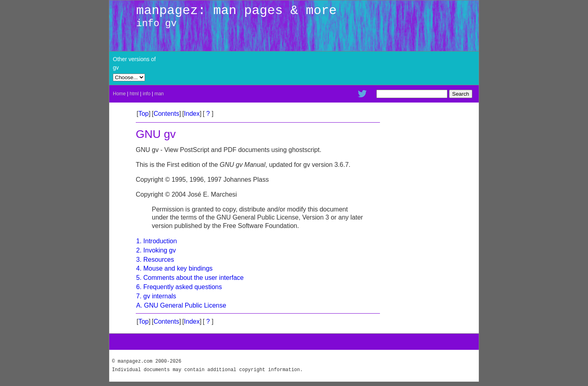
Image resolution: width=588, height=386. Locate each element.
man (159, 94)
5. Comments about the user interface (190, 278)
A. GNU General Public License (181, 305)
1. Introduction (156, 241)
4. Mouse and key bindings (174, 268)
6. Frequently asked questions (179, 287)
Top (143, 114)
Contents (166, 114)
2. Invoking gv (156, 250)
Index (192, 114)
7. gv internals (156, 296)
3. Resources (155, 260)
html (134, 94)
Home (119, 94)
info (146, 94)
